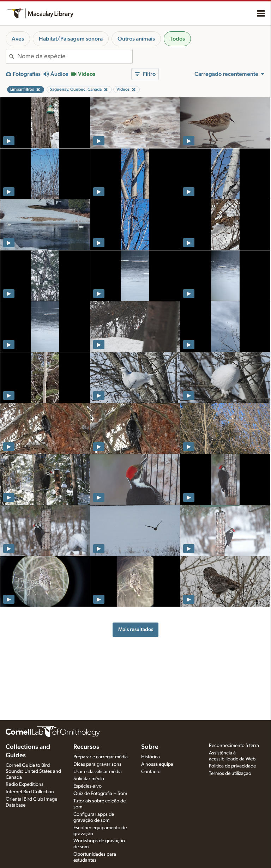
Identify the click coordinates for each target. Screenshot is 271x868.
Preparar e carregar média (101, 757)
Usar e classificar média (98, 772)
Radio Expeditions (25, 784)
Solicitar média (89, 779)
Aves (18, 39)
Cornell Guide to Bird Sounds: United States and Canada (33, 771)
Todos (177, 39)
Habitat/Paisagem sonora (71, 39)
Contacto (151, 772)
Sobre (150, 747)
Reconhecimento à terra (234, 746)
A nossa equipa (157, 764)
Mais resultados (136, 629)
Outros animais (136, 39)
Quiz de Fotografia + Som (100, 794)
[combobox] (75, 56)
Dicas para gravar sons (97, 764)
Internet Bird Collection (30, 792)
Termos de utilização (230, 773)
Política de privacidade (232, 766)
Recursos (86, 747)
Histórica (150, 757)
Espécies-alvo (88, 786)
